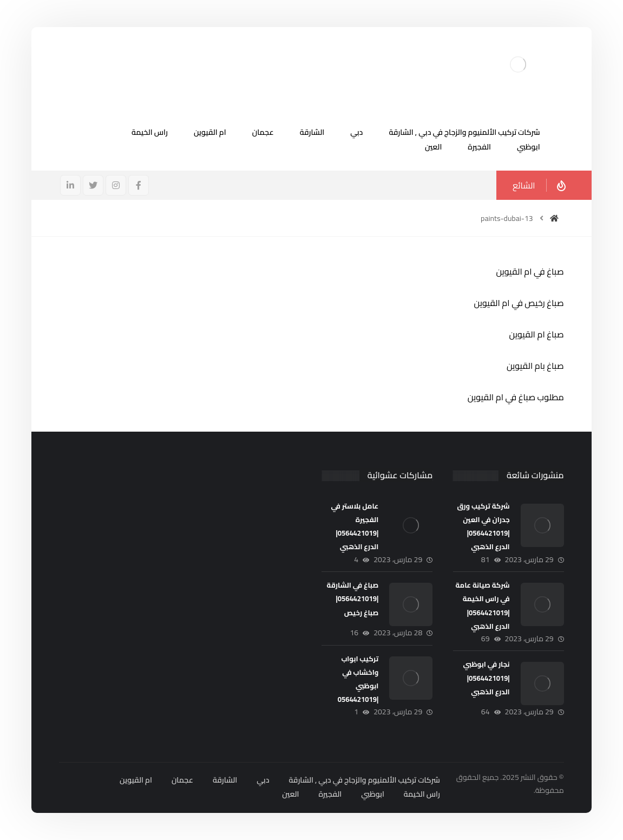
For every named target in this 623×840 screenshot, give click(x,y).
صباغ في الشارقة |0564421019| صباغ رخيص (353, 598)
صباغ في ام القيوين (530, 271)
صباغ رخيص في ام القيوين (519, 303)
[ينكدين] (70, 185)
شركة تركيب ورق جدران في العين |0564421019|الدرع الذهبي (483, 526)
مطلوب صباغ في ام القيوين (516, 397)
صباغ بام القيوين (535, 366)
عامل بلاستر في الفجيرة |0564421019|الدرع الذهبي (355, 526)
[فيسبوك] (139, 185)
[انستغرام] (116, 185)
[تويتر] (93, 185)
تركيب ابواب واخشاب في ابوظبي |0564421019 (358, 679)
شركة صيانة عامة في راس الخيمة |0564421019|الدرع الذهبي (483, 605)
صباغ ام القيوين (537, 334)
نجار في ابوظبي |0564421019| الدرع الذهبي (487, 678)
